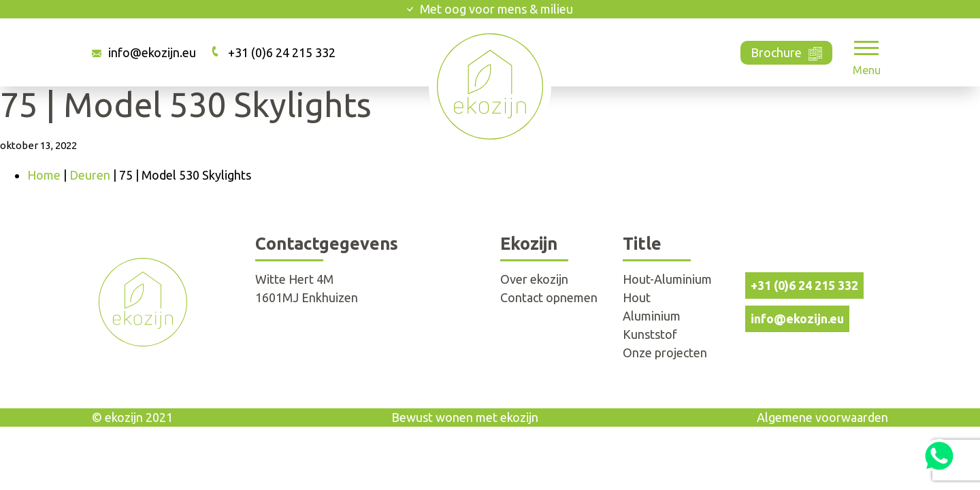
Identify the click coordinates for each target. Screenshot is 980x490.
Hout (637, 297)
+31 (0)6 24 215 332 (282, 52)
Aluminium (652, 316)
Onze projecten (665, 353)
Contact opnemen (549, 297)
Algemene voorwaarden (822, 417)
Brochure (786, 51)
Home (44, 175)
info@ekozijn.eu (152, 52)
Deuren (90, 175)
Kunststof (650, 334)
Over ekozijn (534, 279)
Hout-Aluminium (667, 279)
